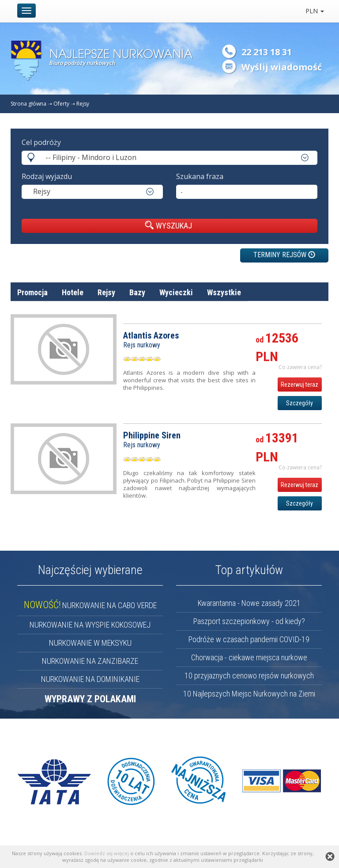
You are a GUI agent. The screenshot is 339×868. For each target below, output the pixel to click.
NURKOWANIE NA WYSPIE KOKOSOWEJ (90, 625)
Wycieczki (176, 292)
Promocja (32, 292)
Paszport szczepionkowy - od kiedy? (249, 621)
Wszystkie (224, 292)
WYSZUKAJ (168, 225)
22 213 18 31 (267, 52)
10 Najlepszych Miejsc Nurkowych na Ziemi (249, 694)
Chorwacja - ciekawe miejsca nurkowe (249, 657)
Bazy (137, 292)
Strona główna (28, 104)
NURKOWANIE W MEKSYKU (90, 643)
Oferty (61, 104)
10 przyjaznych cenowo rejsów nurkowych (249, 676)
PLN (315, 11)
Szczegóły (299, 403)
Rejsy (83, 104)
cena (314, 314)
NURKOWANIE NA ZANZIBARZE (90, 661)
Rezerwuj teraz (299, 385)
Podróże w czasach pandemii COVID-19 (249, 639)
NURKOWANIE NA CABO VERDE (90, 605)
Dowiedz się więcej (107, 853)
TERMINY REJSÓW (284, 255)
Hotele (73, 292)
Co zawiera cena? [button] (300, 367)
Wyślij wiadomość (282, 67)
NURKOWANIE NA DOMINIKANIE (90, 679)
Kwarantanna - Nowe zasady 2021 (249, 603)
